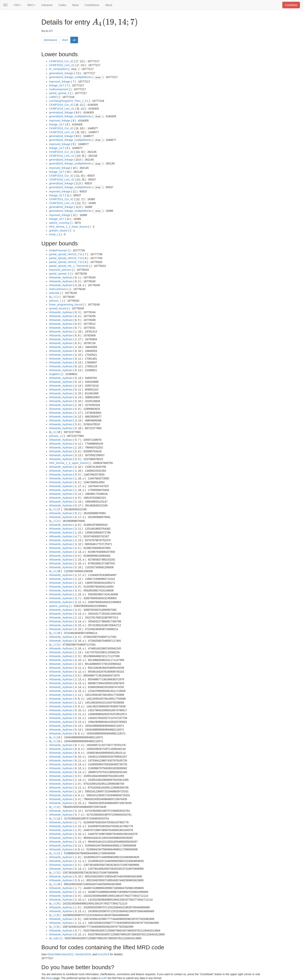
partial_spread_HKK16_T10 (66, 254)
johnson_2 (55, 436)
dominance (51, 40)
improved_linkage (60, 82)
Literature (47, 5)
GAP (104, 978)
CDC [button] (18, 5)
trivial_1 (54, 234)
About (109, 5)
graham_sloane (58, 231)
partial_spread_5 (59, 274)
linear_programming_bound (66, 305)
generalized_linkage (61, 73)
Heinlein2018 (83, 954)
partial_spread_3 (59, 93)
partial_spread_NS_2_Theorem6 (69, 266)
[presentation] (115, 22)
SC (6, 5)
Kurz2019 (103, 954)
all (74, 40)
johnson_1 (55, 301)
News (75, 5)
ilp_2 (52, 297)
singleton (54, 374)
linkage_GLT (57, 85)
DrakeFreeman (58, 250)
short (65, 40)
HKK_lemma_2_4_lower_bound (68, 227)
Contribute (291, 5)
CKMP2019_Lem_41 (62, 65)
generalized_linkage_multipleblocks (70, 77)
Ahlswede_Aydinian (61, 277)
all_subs (54, 938)
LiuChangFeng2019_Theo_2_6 (68, 101)
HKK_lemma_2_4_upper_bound (68, 463)
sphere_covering (59, 223)
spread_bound (58, 308)
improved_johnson (60, 270)
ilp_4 (52, 432)
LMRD (53, 97)
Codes (62, 5)
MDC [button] (31, 5)
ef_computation (58, 69)
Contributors (92, 5)
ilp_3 (52, 737)
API (51, 31)
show (74, 69)
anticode (54, 293)
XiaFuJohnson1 (58, 289)
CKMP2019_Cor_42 (61, 61)
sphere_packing (59, 606)
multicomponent (59, 89)
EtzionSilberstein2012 (60, 954)
